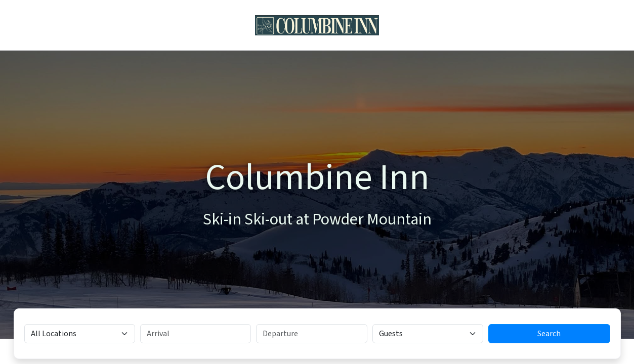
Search (549, 334)
